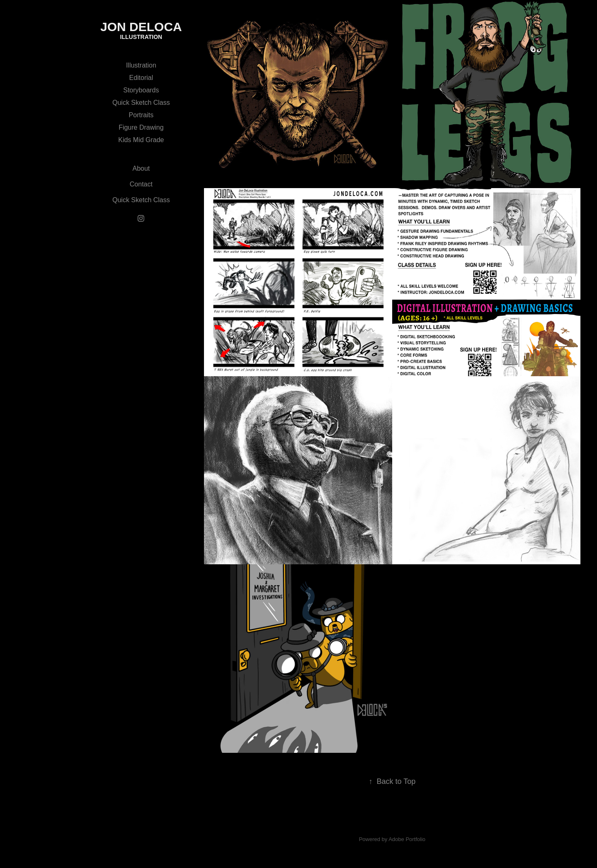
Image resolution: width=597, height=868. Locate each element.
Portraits (141, 115)
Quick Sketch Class (141, 103)
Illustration (141, 65)
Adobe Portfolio (407, 839)
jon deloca (141, 27)
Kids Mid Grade (141, 140)
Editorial (141, 78)
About (141, 168)
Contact (141, 184)
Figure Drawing (141, 127)
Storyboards (141, 90)
